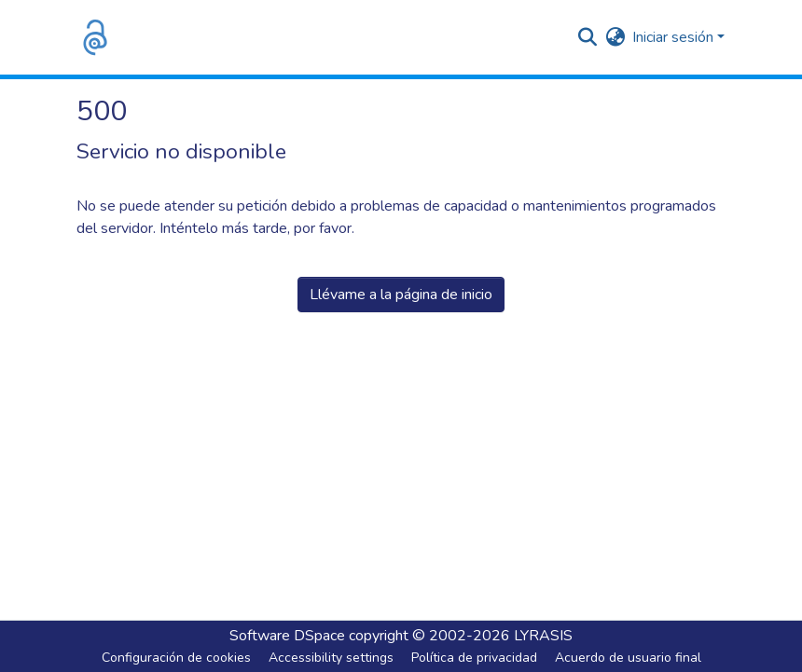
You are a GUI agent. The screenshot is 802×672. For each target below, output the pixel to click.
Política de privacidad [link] (474, 658)
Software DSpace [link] (287, 636)
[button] (95, 37)
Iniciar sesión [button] (675, 37)
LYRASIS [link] (543, 636)
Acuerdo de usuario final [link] (628, 658)
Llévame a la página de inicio (401, 295)
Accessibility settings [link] (331, 658)
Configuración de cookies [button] (176, 658)
